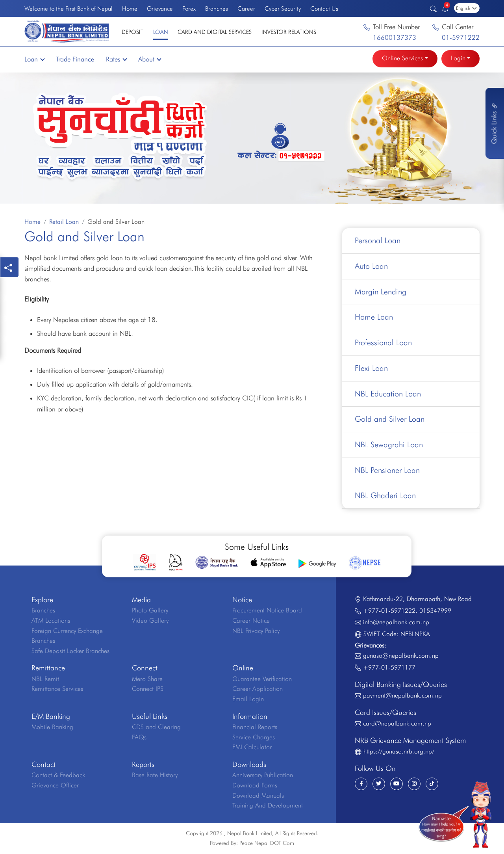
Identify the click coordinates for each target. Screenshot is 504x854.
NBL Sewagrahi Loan (389, 446)
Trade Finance (75, 59)
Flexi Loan (371, 369)
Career (246, 8)
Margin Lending (381, 292)
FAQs (139, 738)
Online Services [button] (402, 58)
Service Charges (254, 738)
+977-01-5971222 (389, 612)
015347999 (435, 612)
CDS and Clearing (156, 728)
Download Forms (255, 786)
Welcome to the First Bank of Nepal (68, 8)
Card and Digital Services (215, 32)
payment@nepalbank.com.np (402, 697)
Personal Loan (378, 241)
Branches (217, 8)
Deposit (132, 32)
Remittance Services (57, 690)
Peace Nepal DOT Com (267, 845)
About (149, 59)
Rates (116, 59)
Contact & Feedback (58, 777)
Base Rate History (155, 777)
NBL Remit (45, 680)
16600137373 (395, 37)
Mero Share (147, 680)
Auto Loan (372, 266)
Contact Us (324, 8)
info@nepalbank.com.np (396, 624)
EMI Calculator (252, 749)
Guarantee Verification (262, 680)
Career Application (258, 690)
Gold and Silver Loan (390, 420)
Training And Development (268, 807)
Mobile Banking (52, 728)
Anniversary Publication (263, 777)
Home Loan (374, 318)
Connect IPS (148, 690)
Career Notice (251, 622)
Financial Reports (255, 728)
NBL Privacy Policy (256, 632)
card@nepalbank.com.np (397, 725)
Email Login (248, 701)
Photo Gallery (150, 612)
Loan (161, 32)
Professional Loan (383, 343)
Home (130, 8)
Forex (189, 8)
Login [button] (458, 58)
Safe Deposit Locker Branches (70, 652)
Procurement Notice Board (267, 612)
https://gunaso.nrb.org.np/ (399, 753)
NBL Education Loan (388, 394)
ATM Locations (51, 622)
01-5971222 (461, 37)
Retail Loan (64, 222)
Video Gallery (150, 622)
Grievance (160, 8)
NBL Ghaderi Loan (385, 497)
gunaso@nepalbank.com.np (401, 657)
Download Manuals (258, 797)
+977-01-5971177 (389, 669)
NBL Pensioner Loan (387, 471)
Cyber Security (283, 8)
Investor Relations (289, 32)
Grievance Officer (55, 786)
